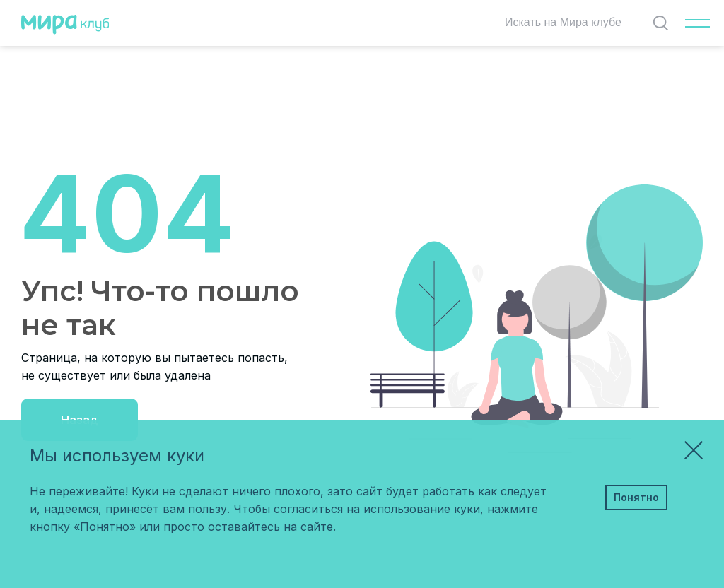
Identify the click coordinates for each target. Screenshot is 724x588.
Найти (664, 23)
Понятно (636, 497)
